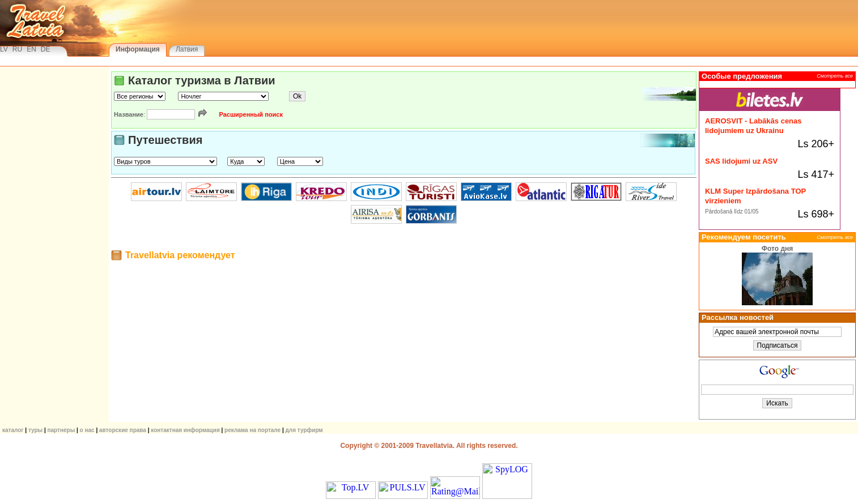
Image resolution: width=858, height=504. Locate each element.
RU (17, 49)
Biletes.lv (770, 94)
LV (4, 49)
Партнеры (61, 430)
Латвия (187, 49)
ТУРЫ (35, 430)
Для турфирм (304, 430)
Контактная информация (185, 430)
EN (31, 49)
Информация (138, 49)
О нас (87, 430)
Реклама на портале (252, 430)
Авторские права (123, 430)
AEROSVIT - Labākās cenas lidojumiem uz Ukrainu (753, 126)
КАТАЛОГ (13, 430)
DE (46, 49)
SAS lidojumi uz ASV (741, 161)
